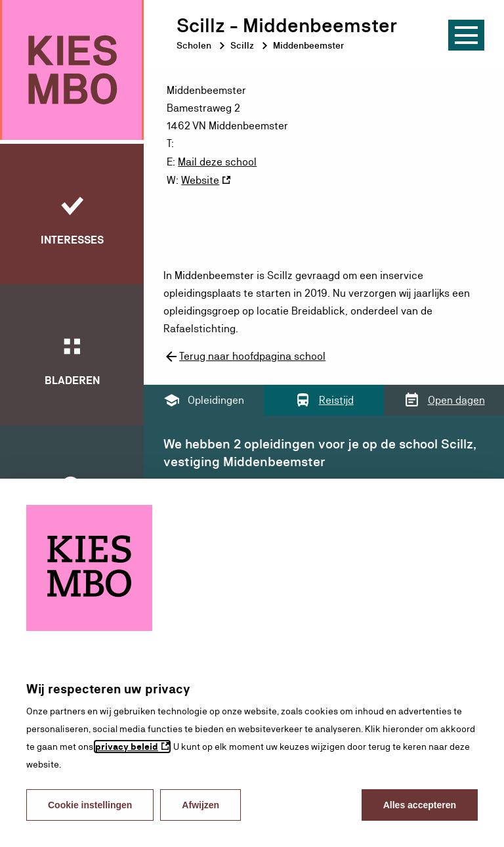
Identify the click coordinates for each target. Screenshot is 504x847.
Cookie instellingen (90, 805)
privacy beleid (127, 747)
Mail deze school (217, 161)
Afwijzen (200, 805)
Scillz (242, 45)
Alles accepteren (420, 805)
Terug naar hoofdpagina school (244, 355)
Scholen (194, 45)
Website (200, 179)
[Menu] (466, 35)
